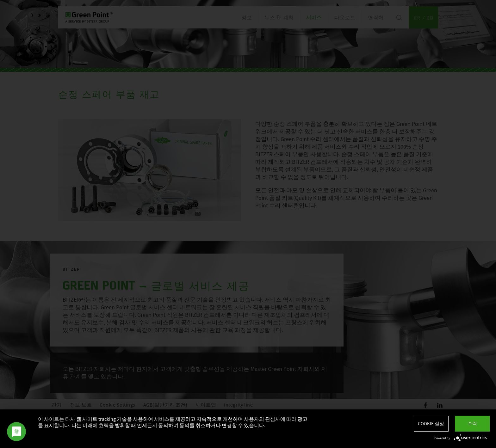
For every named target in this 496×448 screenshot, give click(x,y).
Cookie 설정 (431, 423)
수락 (472, 423)
